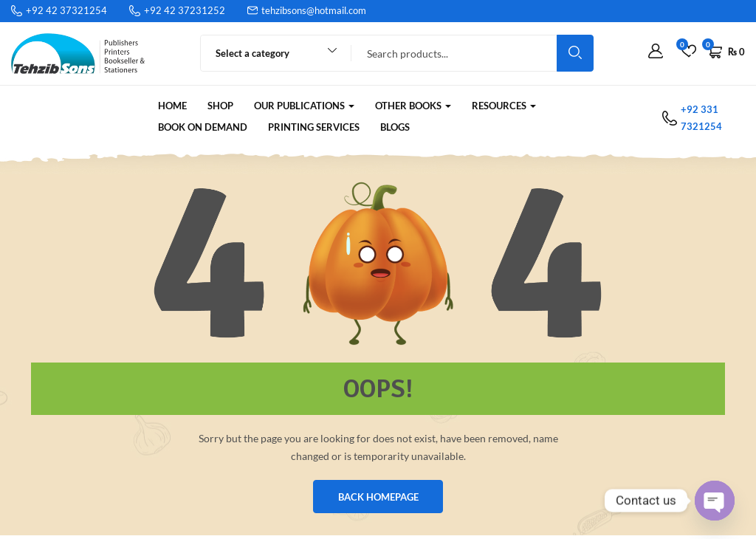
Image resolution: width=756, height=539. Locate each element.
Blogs (395, 127)
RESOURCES (504, 106)
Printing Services (314, 127)
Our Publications (304, 106)
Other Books (413, 106)
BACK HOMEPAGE (378, 498)
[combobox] (269, 53)
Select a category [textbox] (252, 53)
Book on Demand (203, 127)
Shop (220, 106)
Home (172, 106)
